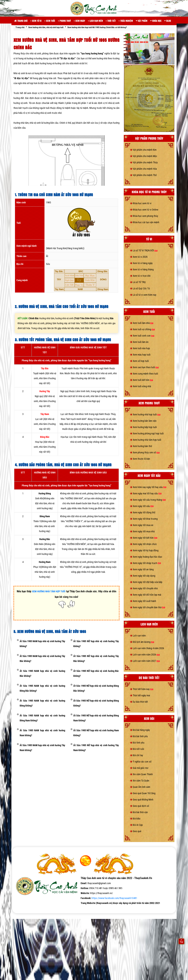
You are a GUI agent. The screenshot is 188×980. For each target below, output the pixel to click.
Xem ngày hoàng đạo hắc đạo (146, 557)
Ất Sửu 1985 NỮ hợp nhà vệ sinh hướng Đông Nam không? (96, 718)
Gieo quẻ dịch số (140, 806)
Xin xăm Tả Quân (140, 781)
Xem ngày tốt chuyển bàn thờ (148, 607)
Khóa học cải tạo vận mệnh (145, 222)
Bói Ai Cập (136, 825)
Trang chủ (21, 21)
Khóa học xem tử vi (141, 203)
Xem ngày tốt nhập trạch (145, 563)
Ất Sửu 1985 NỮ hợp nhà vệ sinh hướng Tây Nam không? (96, 748)
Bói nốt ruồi (137, 749)
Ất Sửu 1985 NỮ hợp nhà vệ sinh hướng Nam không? (96, 733)
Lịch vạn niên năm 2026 (145, 655)
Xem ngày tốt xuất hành (143, 601)
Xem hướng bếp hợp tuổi (143, 427)
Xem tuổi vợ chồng (142, 329)
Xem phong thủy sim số (145, 452)
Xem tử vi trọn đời (140, 276)
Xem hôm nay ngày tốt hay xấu (148, 487)
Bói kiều (135, 819)
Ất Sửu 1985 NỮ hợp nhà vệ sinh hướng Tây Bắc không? (96, 659)
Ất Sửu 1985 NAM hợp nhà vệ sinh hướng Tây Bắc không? (42, 659)
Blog (168, 21)
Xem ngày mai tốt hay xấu (146, 493)
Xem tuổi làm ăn (139, 342)
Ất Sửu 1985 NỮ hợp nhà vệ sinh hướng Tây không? (96, 644)
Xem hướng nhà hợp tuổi (145, 414)
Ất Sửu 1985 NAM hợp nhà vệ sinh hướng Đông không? (42, 703)
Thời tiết (111, 21)
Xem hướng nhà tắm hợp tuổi (146, 440)
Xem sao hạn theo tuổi (144, 367)
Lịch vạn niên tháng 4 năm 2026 (147, 648)
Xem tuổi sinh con (142, 336)
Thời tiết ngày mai (140, 695)
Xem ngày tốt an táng (142, 569)
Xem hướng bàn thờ (141, 446)
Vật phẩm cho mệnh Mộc (144, 156)
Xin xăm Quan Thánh (141, 774)
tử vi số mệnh (21, 908)
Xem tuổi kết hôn (141, 380)
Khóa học (156, 21)
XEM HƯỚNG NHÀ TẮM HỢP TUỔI (49, 591)
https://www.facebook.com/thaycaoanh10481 (114, 898)
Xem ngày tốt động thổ (143, 512)
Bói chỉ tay (137, 755)
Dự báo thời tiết (139, 702)
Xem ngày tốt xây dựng (143, 576)
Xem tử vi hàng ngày (141, 263)
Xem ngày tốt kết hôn (144, 538)
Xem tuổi (50, 21)
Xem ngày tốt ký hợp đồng (144, 550)
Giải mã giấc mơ (139, 768)
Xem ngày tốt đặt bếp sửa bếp (146, 582)
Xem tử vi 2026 (139, 257)
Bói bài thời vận (139, 812)
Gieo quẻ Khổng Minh (142, 800)
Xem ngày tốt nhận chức (143, 544)
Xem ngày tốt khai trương (144, 519)
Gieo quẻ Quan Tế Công (143, 793)
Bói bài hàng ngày (140, 730)
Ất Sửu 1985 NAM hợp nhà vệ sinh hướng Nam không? (42, 733)
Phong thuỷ (64, 21)
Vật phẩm (142, 21)
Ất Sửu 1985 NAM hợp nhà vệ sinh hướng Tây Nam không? (42, 748)
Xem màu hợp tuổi (140, 355)
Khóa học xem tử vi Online (144, 210)
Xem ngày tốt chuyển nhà (144, 588)
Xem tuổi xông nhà (141, 386)
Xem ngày (79, 21)
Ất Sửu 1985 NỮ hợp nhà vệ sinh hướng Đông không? (96, 703)
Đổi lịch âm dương (142, 642)
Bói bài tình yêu (139, 736)
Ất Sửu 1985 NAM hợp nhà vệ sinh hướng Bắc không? (42, 673)
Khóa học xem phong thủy (144, 216)
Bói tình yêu (137, 743)
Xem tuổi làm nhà (142, 323)
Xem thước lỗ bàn (140, 459)
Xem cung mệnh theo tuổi (144, 374)
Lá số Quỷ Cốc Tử (140, 288)
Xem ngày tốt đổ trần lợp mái (146, 595)
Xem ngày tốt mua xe (142, 525)
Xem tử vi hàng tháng (142, 269)
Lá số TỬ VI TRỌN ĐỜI (144, 250)
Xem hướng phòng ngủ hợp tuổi (147, 433)
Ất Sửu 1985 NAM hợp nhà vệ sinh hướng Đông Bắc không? (42, 688)
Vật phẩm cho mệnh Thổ (143, 175)
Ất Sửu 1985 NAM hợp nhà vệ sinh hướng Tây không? (42, 644)
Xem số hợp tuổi (139, 361)
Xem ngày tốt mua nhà (142, 531)
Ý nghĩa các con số (141, 762)
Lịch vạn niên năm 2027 (145, 661)
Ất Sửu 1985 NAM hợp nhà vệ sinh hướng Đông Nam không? (42, 718)
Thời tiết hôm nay (142, 689)
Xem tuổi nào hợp (140, 348)
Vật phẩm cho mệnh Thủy (144, 162)
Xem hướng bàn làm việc (143, 421)
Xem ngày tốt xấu (142, 506)
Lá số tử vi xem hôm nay (143, 295)
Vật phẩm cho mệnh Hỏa (143, 169)
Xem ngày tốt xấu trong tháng (148, 500)
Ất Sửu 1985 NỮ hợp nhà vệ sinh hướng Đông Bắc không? (96, 688)
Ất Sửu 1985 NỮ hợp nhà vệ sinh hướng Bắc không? (96, 673)
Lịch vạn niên (95, 21)
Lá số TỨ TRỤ (138, 282)
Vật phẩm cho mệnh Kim (143, 150)
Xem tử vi (36, 21)
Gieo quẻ (136, 831)
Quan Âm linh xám (140, 787)
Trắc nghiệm (126, 21)
